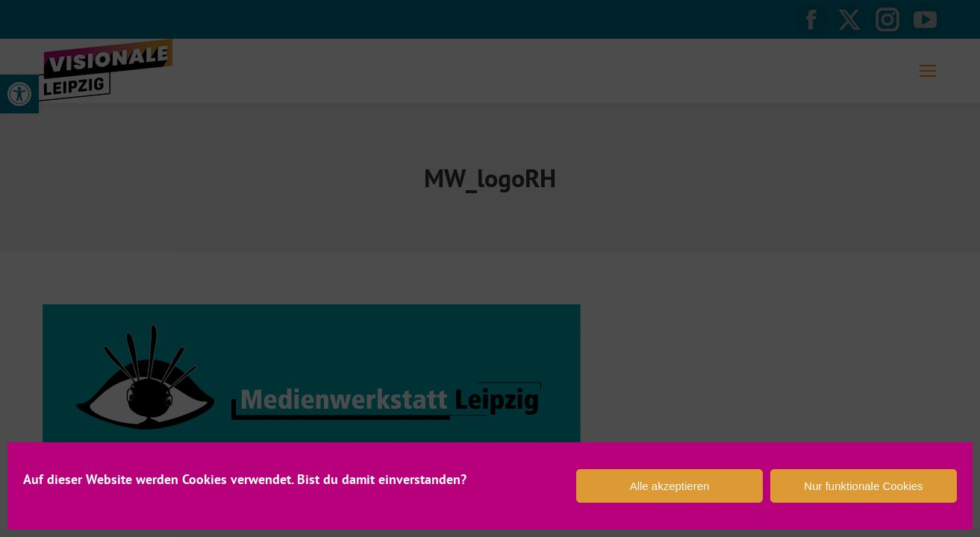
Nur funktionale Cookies (863, 486)
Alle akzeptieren (670, 486)
